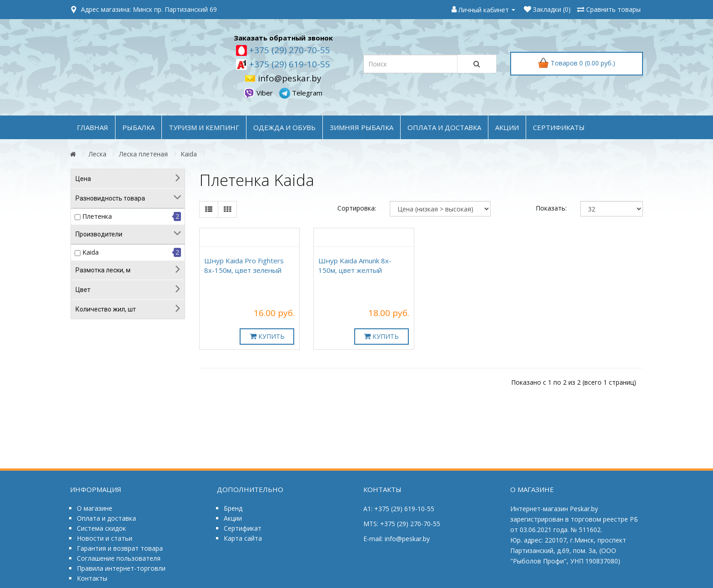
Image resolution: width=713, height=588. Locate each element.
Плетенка (97, 216)
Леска (98, 154)
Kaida (189, 154)
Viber (259, 93)
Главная (93, 127)
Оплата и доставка (106, 518)
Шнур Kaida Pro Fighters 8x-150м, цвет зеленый (244, 265)
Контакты (92, 578)
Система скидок (101, 528)
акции (507, 127)
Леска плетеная (143, 154)
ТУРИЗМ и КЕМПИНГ (204, 127)
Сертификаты (559, 127)
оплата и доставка (444, 127)
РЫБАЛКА (138, 127)
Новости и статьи (105, 538)
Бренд (233, 508)
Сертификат (243, 528)
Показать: (551, 208)
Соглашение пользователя (119, 558)
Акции (233, 518)
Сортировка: (357, 208)
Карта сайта (243, 538)
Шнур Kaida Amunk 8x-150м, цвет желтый (355, 265)
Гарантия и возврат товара (120, 548)
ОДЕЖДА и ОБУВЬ (284, 127)
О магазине (95, 508)
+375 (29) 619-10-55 (289, 64)
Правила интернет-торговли (121, 568)
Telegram (301, 93)
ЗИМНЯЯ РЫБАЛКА (362, 127)
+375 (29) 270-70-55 (289, 50)
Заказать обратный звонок (283, 38)
